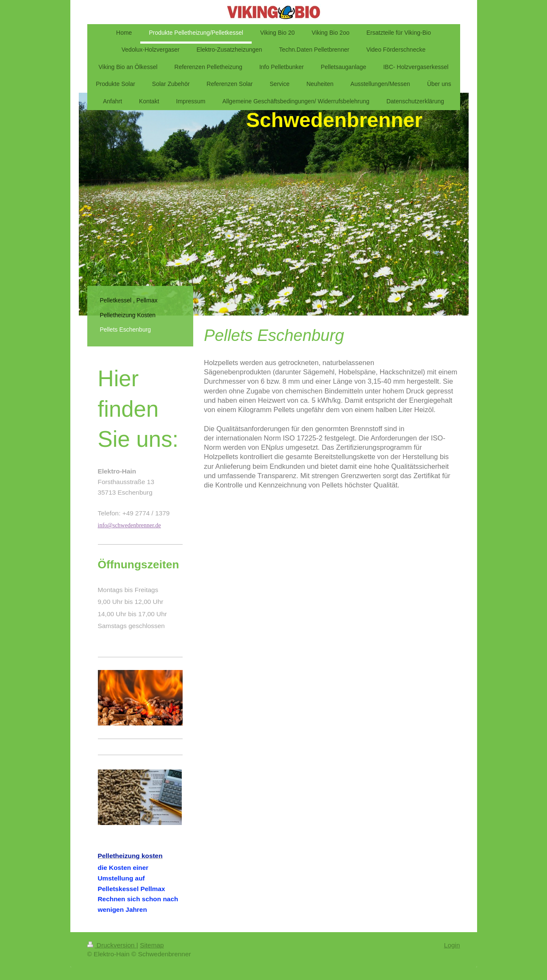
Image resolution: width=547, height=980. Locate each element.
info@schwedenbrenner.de (129, 525)
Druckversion (112, 945)
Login (452, 945)
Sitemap (152, 945)
